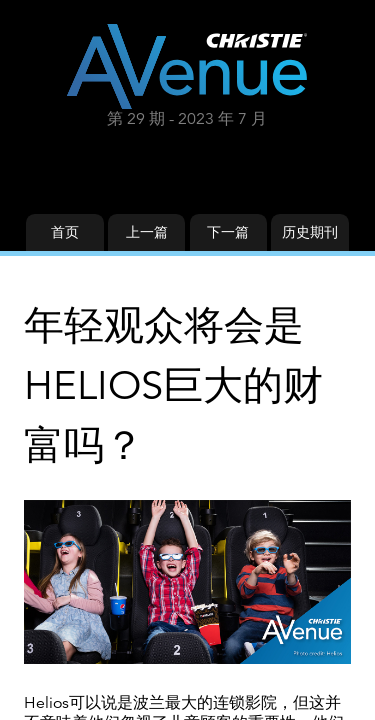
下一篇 (228, 232)
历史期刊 (310, 232)
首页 (65, 232)
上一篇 (147, 232)
